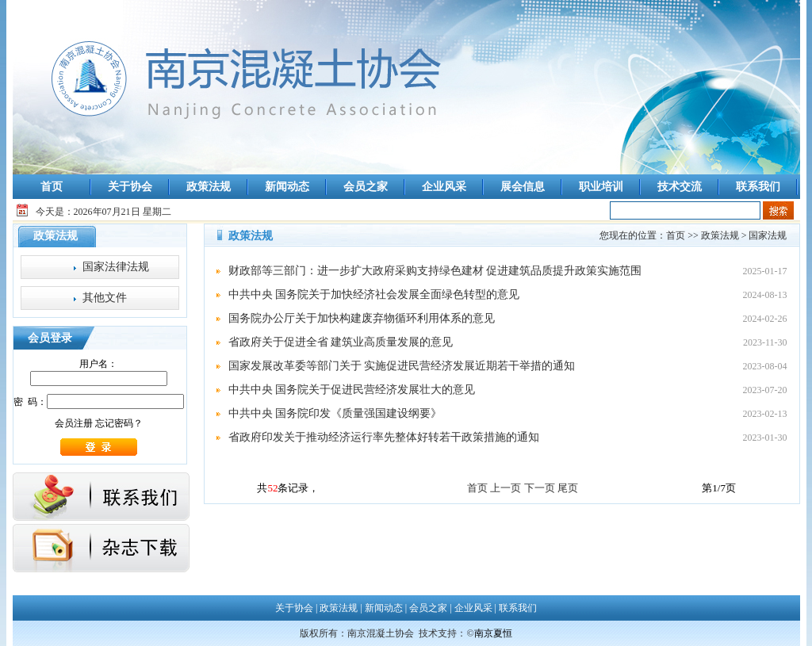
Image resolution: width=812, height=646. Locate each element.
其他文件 (105, 298)
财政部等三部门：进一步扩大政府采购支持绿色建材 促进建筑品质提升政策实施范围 (435, 271)
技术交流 (680, 187)
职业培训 (601, 187)
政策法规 (209, 187)
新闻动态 (287, 187)
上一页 (506, 488)
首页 (52, 187)
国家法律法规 (116, 267)
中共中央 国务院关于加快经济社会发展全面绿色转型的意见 (374, 294)
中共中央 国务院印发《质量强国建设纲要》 (335, 413)
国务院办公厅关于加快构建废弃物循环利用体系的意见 (362, 318)
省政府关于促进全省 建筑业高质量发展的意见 (341, 342)
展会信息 (523, 187)
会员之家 (366, 187)
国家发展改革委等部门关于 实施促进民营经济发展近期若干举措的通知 (402, 366)
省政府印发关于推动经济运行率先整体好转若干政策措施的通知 (384, 437)
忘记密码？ (119, 423)
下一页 (540, 488)
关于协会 (130, 187)
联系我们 (758, 187)
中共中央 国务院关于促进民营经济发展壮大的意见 (352, 390)
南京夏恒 (493, 633)
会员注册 (74, 423)
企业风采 (444, 187)
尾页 (568, 488)
